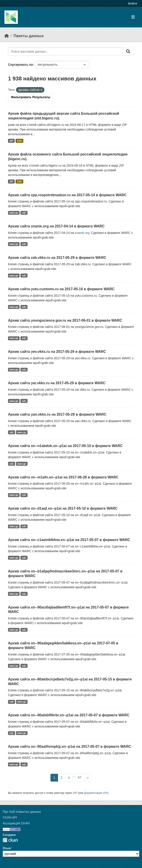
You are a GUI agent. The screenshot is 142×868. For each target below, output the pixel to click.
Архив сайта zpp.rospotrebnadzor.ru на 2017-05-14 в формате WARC (67, 195)
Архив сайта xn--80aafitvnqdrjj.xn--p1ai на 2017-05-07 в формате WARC (70, 746)
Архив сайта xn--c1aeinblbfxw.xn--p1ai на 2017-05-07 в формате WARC (69, 540)
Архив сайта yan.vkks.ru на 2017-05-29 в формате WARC (57, 414)
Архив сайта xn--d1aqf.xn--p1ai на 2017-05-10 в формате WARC (63, 508)
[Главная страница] (7, 36)
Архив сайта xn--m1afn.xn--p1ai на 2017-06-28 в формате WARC (63, 477)
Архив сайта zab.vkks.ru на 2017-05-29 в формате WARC (57, 258)
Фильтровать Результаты (31, 97)
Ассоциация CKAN (16, 823)
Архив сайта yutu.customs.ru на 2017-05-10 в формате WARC (61, 289)
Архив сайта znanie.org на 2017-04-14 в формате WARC (56, 226)
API (75, 793)
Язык (7, 848)
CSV (20, 141)
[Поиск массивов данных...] (65, 51)
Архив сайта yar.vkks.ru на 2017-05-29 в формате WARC (57, 383)
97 (80, 778)
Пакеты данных (29, 36)
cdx (24, 213)
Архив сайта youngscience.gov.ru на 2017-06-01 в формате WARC (65, 320)
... (74, 776)
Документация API (96, 793)
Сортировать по (20, 65)
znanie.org (82, 233)
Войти (133, 3)
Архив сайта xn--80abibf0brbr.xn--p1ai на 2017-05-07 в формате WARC (69, 715)
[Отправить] (128, 51)
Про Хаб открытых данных (22, 812)
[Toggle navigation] (133, 17)
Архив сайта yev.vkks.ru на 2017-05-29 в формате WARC (57, 352)
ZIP (11, 141)
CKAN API (10, 817)
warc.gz (14, 213)
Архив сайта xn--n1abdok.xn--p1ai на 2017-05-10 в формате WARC (65, 446)
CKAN (10, 840)
